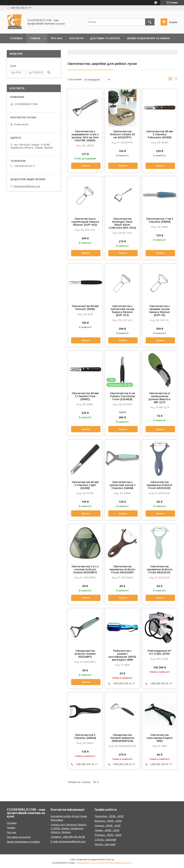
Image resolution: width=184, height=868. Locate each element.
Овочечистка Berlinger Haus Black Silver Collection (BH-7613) (122, 223)
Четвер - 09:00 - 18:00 (107, 830)
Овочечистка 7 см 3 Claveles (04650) (160, 220)
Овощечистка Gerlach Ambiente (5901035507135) (122, 738)
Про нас (57, 38)
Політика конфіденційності (118, 863)
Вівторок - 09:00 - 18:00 (108, 821)
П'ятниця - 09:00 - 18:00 (108, 835)
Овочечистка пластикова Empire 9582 (160, 738)
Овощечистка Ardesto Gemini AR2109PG (85, 654)
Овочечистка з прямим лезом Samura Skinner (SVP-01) (160, 311)
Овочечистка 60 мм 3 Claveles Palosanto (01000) (159, 134)
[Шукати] (150, 22)
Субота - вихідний (105, 840)
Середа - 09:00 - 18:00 (107, 826)
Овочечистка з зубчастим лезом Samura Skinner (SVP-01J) (122, 311)
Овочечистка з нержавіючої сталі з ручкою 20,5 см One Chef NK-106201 (85, 136)
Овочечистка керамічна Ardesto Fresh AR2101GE (160, 569)
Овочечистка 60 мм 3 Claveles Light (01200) (85, 485)
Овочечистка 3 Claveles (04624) (85, 736)
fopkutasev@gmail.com (27, 186)
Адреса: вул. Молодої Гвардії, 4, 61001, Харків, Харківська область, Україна (69, 828)
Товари (35, 38)
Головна (16, 38)
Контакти (76, 38)
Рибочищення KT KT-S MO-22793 (160, 652)
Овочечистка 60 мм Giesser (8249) (85, 308)
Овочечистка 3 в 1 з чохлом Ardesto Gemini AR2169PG (85, 569)
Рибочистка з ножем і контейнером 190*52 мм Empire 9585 (122, 655)
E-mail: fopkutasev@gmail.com (68, 841)
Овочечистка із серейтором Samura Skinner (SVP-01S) (85, 222)
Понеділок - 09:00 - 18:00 (109, 816)
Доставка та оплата (105, 38)
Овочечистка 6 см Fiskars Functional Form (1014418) (122, 396)
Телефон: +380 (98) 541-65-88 (68, 837)
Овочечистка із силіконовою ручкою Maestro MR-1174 (159, 398)
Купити (86, 166)
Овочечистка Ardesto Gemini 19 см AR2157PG (122, 134)
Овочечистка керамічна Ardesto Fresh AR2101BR (122, 569)
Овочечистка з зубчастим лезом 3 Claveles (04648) (122, 485)
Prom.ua (110, 860)
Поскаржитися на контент (89, 863)
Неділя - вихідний (105, 844)
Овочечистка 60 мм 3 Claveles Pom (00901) (85, 396)
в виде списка (176, 79)
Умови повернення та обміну (148, 38)
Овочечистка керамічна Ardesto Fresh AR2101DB (160, 485)
